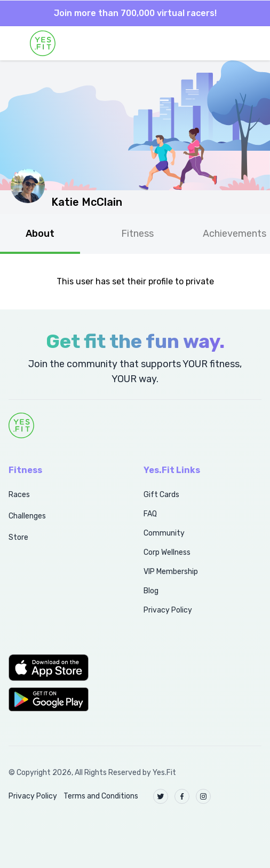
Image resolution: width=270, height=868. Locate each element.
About (40, 234)
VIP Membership (171, 572)
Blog (151, 591)
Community (164, 533)
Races (19, 495)
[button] (64, 668)
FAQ (150, 514)
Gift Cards (161, 495)
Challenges (27, 516)
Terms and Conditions (101, 796)
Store (18, 537)
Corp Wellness (167, 552)
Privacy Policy (168, 610)
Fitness (137, 234)
